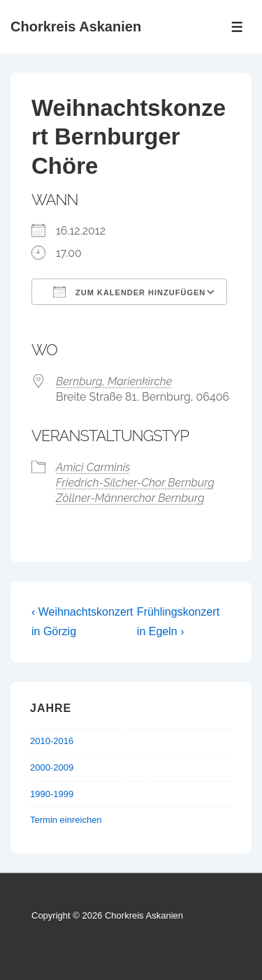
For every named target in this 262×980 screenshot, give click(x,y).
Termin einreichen (66, 820)
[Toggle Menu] (237, 27)
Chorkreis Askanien (76, 27)
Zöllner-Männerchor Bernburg (130, 498)
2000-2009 (52, 767)
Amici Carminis (93, 467)
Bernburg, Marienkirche (114, 381)
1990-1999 (52, 794)
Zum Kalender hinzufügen (129, 292)
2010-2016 (52, 741)
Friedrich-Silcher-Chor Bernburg (135, 483)
